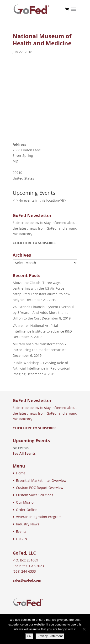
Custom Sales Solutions (35, 495)
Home (21, 473)
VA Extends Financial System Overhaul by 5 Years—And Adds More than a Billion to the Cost (43, 313)
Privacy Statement (50, 636)
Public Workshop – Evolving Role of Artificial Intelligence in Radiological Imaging (41, 368)
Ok (29, 636)
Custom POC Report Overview (40, 488)
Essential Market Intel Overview (41, 480)
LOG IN (22, 539)
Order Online (27, 510)
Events (21, 531)
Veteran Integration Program (39, 517)
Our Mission (26, 502)
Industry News (28, 524)
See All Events (24, 453)
